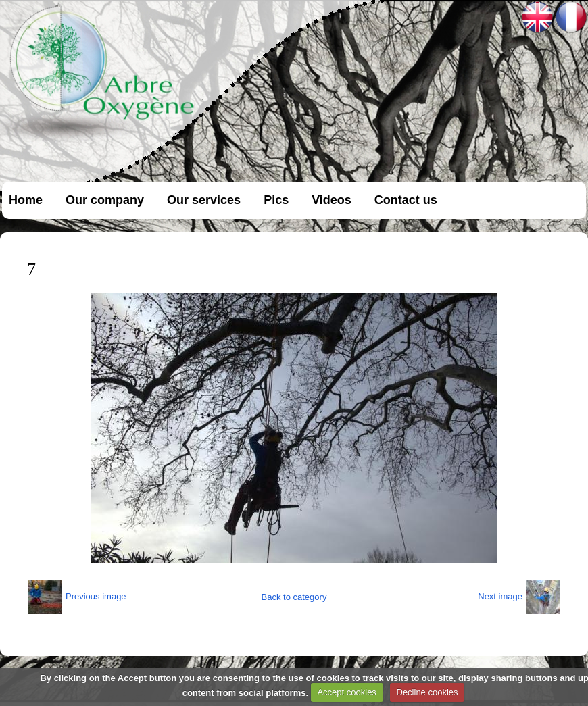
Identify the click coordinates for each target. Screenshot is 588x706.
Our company (105, 200)
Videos (332, 200)
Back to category (294, 597)
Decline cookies (427, 692)
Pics (276, 200)
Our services (204, 200)
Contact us (406, 200)
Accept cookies (346, 692)
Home (26, 200)
